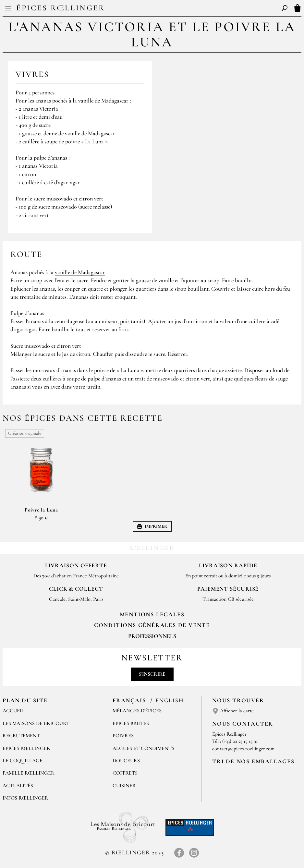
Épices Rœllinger (61, 8)
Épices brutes (131, 723)
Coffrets (125, 773)
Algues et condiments (143, 748)
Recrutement (21, 736)
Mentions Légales (152, 614)
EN (158, 9)
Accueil (13, 711)
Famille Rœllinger (29, 773)
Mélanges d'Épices (137, 711)
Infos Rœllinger (25, 798)
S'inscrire (152, 674)
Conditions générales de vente (152, 625)
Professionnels (152, 636)
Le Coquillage (23, 761)
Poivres (123, 736)
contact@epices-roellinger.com (243, 749)
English (170, 700)
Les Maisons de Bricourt (36, 723)
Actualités (18, 786)
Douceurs (126, 761)
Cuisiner (124, 786)
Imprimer (152, 526)
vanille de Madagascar (80, 272)
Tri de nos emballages (253, 761)
